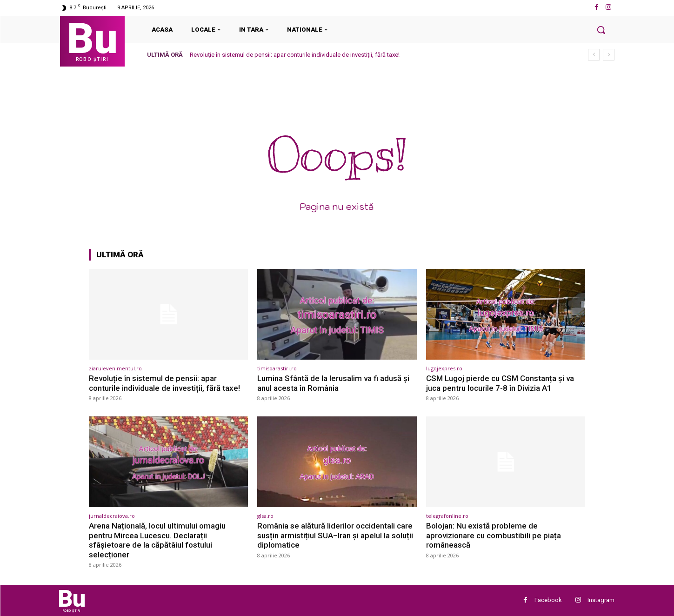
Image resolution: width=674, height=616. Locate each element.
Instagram (601, 600)
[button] (601, 30)
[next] (609, 55)
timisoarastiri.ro (277, 368)
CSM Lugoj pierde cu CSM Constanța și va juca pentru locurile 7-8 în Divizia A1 (500, 383)
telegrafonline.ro (447, 516)
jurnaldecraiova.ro (112, 516)
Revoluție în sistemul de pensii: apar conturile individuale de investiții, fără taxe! (295, 55)
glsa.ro (265, 516)
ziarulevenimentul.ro (115, 368)
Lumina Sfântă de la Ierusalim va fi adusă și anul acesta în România (333, 383)
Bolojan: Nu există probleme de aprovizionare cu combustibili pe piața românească (494, 535)
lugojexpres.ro (444, 368)
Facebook (548, 600)
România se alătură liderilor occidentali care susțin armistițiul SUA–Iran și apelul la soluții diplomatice (335, 535)
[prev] (594, 55)
